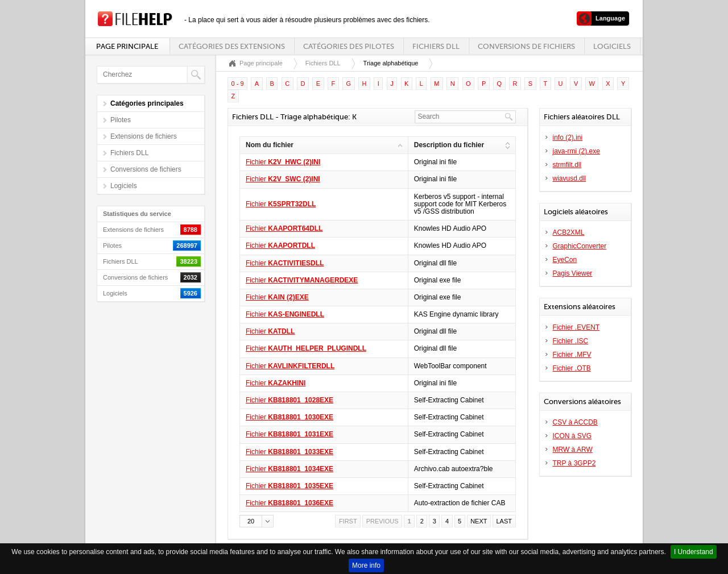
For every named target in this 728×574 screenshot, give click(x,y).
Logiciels (612, 46)
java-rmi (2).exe (576, 151)
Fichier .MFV (572, 355)
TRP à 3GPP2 (574, 463)
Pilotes (121, 120)
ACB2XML (569, 232)
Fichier (283, 162)
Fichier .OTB (572, 368)
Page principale (127, 46)
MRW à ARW (573, 450)
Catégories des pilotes (349, 46)
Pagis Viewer (573, 273)
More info (366, 565)
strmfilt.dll (567, 165)
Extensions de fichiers (144, 136)
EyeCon (565, 260)
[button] (257, 521)
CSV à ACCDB (575, 422)
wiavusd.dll (570, 178)
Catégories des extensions (232, 46)
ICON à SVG (572, 436)
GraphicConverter (580, 246)
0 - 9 (238, 84)
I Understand (694, 552)
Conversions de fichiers (526, 46)
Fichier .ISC (571, 341)
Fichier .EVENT (576, 327)
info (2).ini (568, 138)
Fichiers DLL (436, 46)
